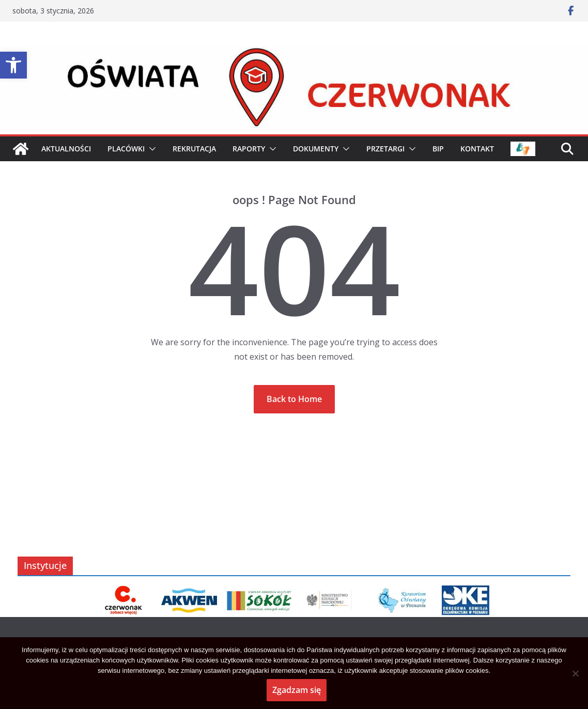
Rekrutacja (194, 149)
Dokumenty (316, 149)
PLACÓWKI (126, 149)
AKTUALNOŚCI (66, 149)
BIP (438, 149)
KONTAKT (477, 149)
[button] (13, 65)
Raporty (249, 149)
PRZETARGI (385, 149)
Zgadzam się (297, 690)
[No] (575, 673)
